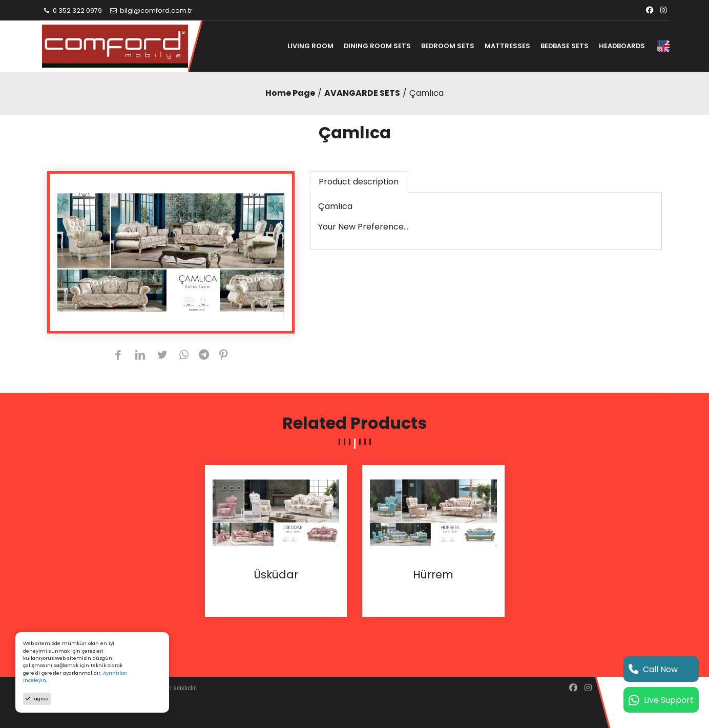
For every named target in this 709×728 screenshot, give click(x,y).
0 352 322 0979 (72, 11)
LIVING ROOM (310, 46)
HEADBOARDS (622, 46)
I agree (37, 699)
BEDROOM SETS (448, 46)
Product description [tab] (359, 182)
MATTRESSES (507, 46)
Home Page (290, 93)
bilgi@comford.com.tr (151, 11)
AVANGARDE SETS (362, 93)
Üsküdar (276, 575)
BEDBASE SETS (565, 46)
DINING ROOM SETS (377, 46)
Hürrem (433, 575)
